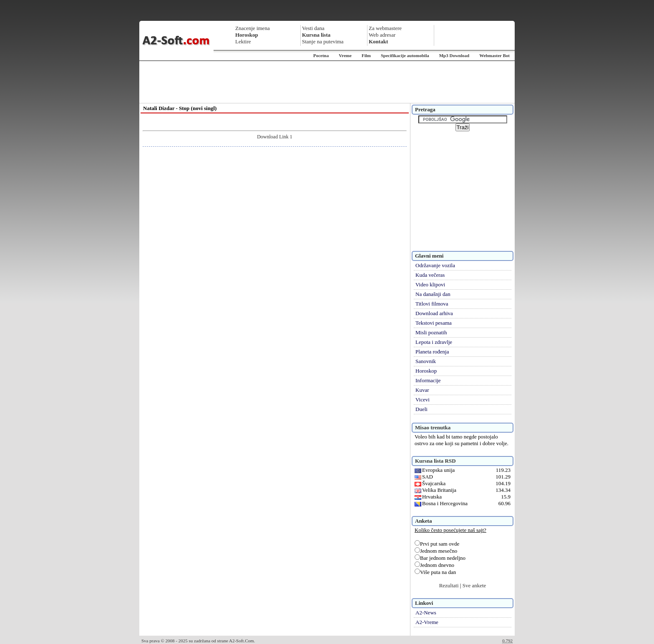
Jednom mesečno (436, 551)
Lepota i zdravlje (434, 342)
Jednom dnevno (434, 565)
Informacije (428, 380)
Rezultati (449, 585)
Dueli (421, 409)
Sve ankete (474, 585)
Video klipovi (430, 284)
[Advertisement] (327, 82)
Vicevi (423, 400)
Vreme (345, 55)
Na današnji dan (433, 294)
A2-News (426, 613)
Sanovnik (426, 361)
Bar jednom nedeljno (440, 558)
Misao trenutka (433, 427)
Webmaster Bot (494, 55)
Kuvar (422, 390)
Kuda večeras (430, 275)
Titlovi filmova (432, 304)
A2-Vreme (427, 622)
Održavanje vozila (435, 265)
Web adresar (382, 35)
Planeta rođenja (432, 352)
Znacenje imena (253, 28)
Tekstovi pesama (434, 323)
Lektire (243, 41)
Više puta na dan (435, 572)
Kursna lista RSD (435, 461)
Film (366, 55)
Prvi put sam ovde (437, 544)
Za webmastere (385, 28)
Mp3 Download (454, 55)
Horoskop (426, 371)
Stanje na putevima (323, 41)
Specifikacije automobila (405, 55)
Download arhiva (434, 313)
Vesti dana (313, 28)
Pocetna (321, 55)
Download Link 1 (275, 137)
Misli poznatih (431, 332)
